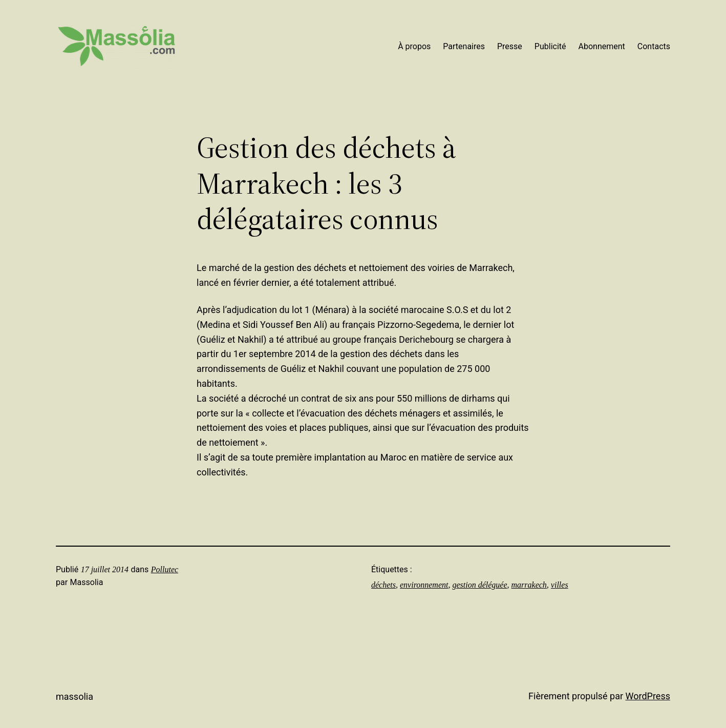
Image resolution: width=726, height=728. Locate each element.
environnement (424, 585)
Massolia (74, 696)
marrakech (529, 585)
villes (560, 585)
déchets (383, 585)
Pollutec (165, 569)
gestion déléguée (479, 585)
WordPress (648, 696)
